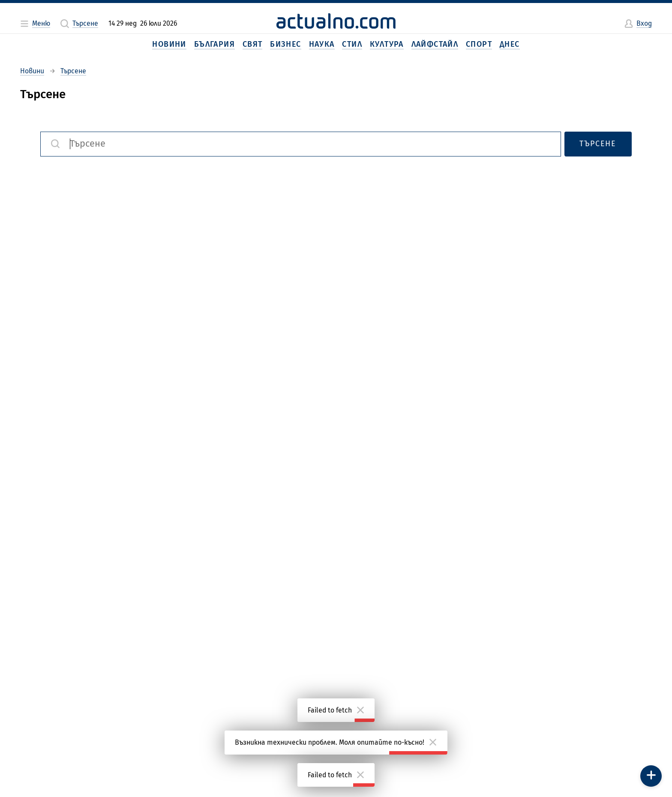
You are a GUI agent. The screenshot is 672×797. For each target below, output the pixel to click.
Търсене (598, 144)
